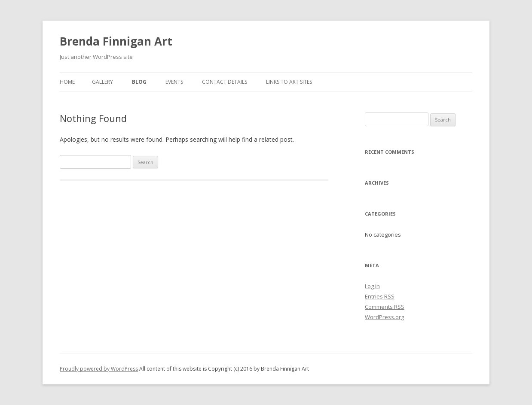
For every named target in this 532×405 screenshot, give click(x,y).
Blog (139, 82)
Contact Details (225, 82)
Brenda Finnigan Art (116, 41)
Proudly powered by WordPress (99, 369)
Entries (380, 296)
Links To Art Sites (289, 82)
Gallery (102, 82)
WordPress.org (384, 317)
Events (174, 82)
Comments (385, 307)
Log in (372, 286)
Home (67, 82)
